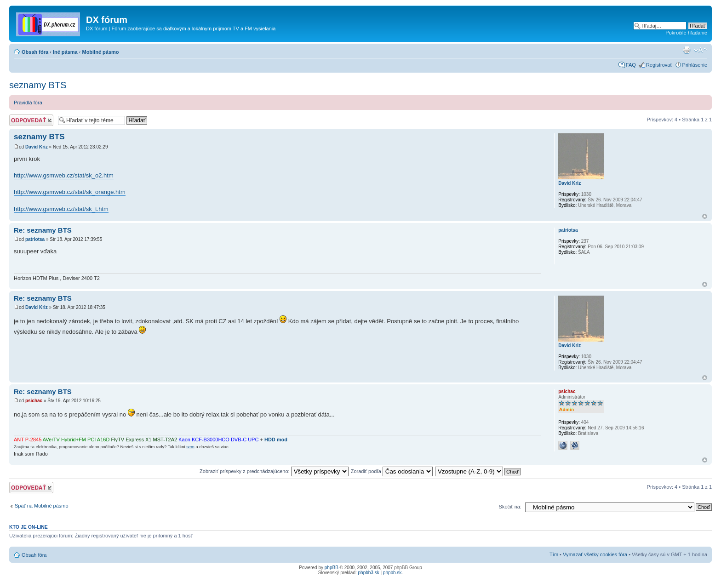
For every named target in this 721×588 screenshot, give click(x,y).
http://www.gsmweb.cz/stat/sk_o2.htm (64, 175)
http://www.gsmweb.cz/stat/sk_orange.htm (70, 192)
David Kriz (37, 147)
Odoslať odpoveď (31, 120)
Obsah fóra (35, 52)
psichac (34, 401)
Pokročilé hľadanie (686, 33)
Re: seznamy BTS (43, 230)
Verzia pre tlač (687, 50)
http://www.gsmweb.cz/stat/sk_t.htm (61, 209)
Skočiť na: (510, 507)
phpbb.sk (392, 573)
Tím (554, 554)
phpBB (332, 568)
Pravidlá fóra (28, 103)
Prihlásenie (695, 65)
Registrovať (659, 65)
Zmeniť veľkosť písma (701, 50)
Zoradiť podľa (392, 471)
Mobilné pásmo (100, 52)
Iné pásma (65, 52)
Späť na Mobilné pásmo (42, 506)
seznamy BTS (38, 85)
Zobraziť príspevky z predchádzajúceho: (274, 471)
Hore (705, 216)
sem (190, 447)
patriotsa (35, 239)
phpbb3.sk (369, 573)
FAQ (631, 65)
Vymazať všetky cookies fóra (595, 554)
